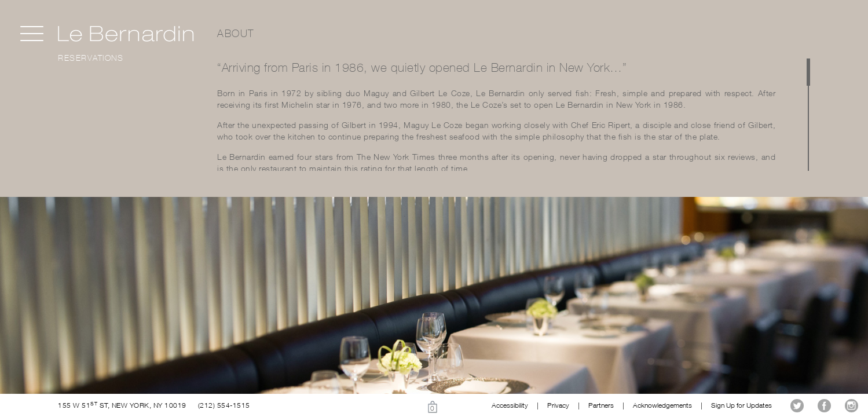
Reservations (91, 58)
